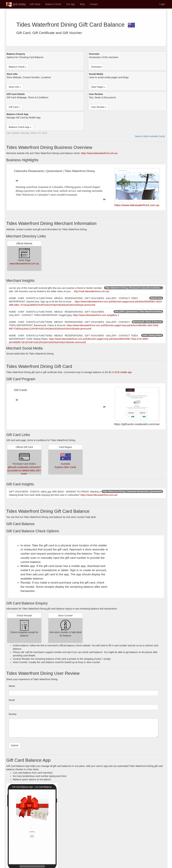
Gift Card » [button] (14, 107)
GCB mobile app (123, 372)
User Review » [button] (99, 107)
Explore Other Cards (66, 467)
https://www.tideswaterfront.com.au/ (99, 495)
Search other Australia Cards (150, 136)
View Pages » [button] (98, 87)
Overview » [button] (97, 67)
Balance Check (53, 4)
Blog (82, 4)
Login (162, 4)
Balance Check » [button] (18, 67)
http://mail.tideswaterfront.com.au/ (92, 291)
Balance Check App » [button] (20, 127)
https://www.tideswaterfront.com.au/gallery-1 (96, 315)
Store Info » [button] (15, 87)
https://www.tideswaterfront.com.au (99, 153)
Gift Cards (35, 4)
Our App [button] (70, 4)
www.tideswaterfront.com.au (24, 264)
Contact (94, 4)
